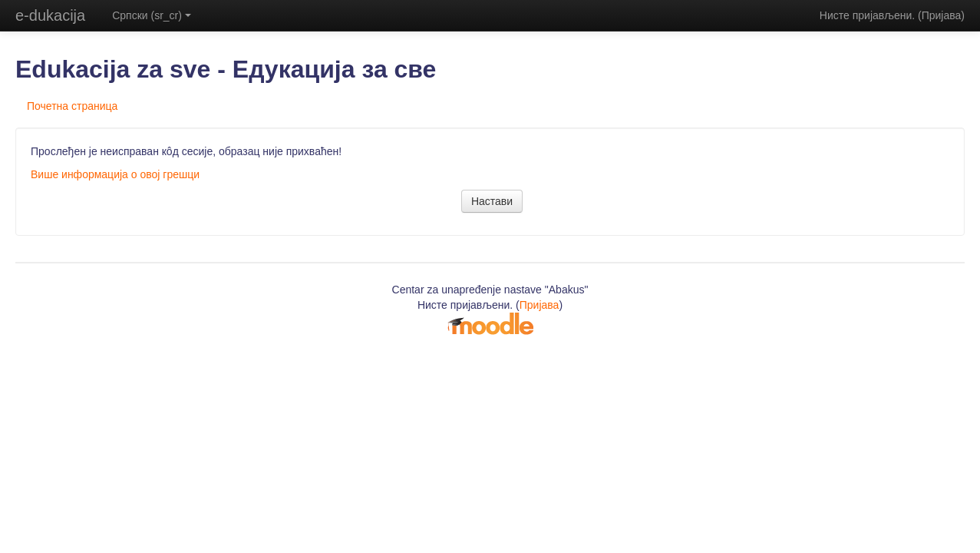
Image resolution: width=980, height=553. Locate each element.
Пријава (942, 15)
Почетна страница (72, 106)
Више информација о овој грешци (115, 174)
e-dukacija (50, 15)
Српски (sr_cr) (152, 15)
